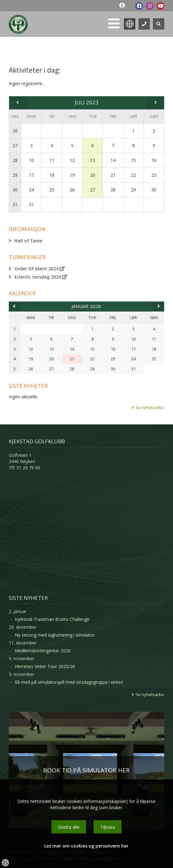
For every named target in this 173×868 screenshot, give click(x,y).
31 (15, 205)
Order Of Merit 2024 (40, 269)
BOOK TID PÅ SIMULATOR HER (86, 770)
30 (15, 190)
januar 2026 (86, 306)
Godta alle (69, 827)
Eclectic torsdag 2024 (41, 277)
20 (93, 175)
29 (15, 175)
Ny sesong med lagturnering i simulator (55, 635)
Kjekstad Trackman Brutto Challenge (52, 619)
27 (15, 145)
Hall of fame (28, 241)
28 (15, 160)
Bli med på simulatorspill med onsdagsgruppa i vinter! (69, 682)
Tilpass (108, 827)
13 (93, 160)
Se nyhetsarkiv (150, 407)
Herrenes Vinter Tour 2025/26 (45, 666)
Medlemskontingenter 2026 (43, 651)
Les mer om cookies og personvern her (86, 846)
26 (15, 131)
